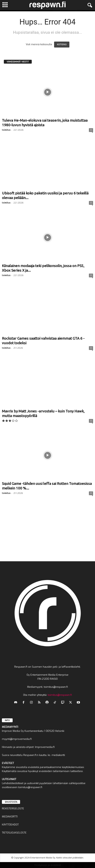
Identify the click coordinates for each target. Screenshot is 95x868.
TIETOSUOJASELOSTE (14, 833)
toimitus (6, 130)
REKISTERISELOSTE (13, 809)
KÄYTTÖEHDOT (10, 825)
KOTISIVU (62, 45)
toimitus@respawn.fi (60, 695)
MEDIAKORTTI (10, 817)
